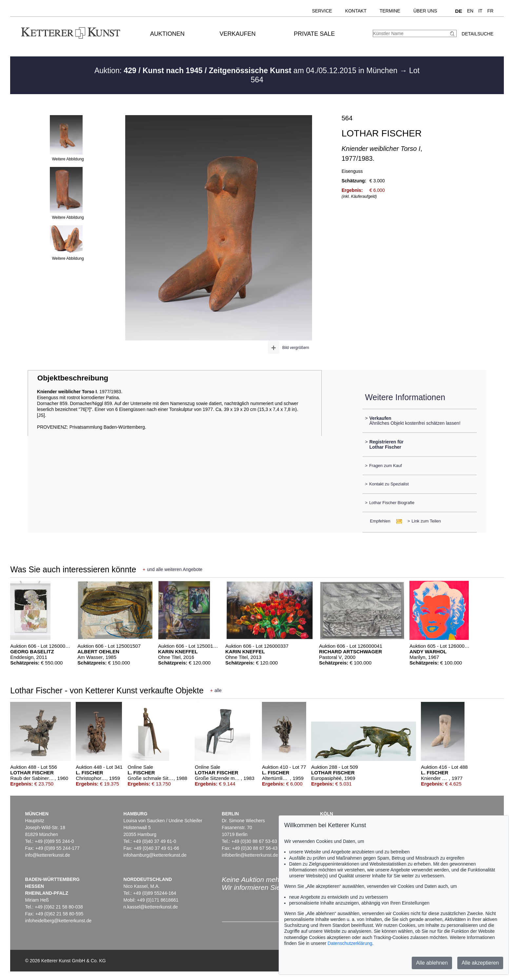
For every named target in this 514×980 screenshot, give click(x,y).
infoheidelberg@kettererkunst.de (59, 921)
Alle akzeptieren (480, 963)
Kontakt (356, 11)
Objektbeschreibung (73, 378)
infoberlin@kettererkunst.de (250, 855)
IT (480, 11)
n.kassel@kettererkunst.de (151, 907)
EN (470, 11)
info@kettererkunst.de (48, 855)
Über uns (425, 11)
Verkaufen (238, 34)
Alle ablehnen (432, 963)
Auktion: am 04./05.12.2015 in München (247, 71)
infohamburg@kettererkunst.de (155, 855)
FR (491, 11)
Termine (390, 11)
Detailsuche (477, 34)
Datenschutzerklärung (350, 943)
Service (322, 11)
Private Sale (314, 34)
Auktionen (167, 34)
